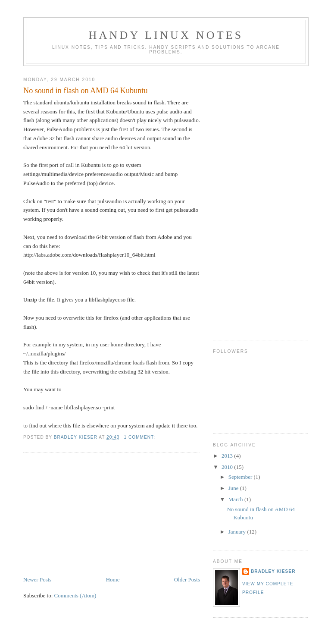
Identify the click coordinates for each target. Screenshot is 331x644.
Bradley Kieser (273, 571)
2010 (228, 467)
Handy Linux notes (166, 35)
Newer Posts (37, 580)
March (236, 499)
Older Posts (187, 580)
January (238, 532)
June (234, 488)
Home (113, 580)
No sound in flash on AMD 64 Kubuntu (85, 91)
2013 (228, 456)
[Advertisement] (88, 515)
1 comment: (140, 437)
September (241, 477)
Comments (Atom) (75, 595)
